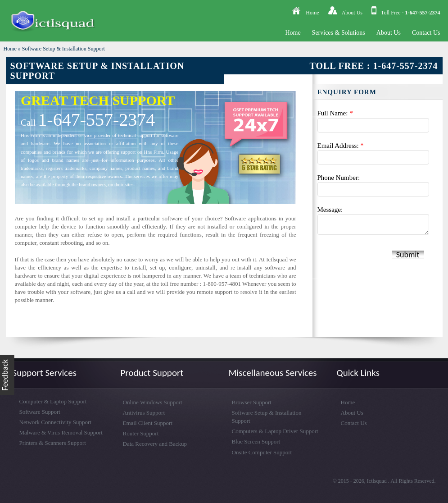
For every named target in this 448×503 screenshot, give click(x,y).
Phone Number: (339, 178)
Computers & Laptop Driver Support (275, 431)
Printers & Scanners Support (53, 443)
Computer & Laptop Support (53, 401)
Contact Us (426, 33)
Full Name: (335, 113)
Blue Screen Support (256, 441)
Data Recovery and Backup (155, 444)
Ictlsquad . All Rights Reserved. (401, 481)
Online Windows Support (153, 402)
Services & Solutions (339, 33)
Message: (330, 210)
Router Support (141, 433)
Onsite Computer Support (262, 452)
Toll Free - (410, 13)
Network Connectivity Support (55, 422)
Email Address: (341, 146)
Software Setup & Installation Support (63, 49)
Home (312, 13)
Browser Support (252, 402)
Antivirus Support (144, 413)
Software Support (40, 412)
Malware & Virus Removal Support (61, 432)
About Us (352, 13)
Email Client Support (148, 423)
